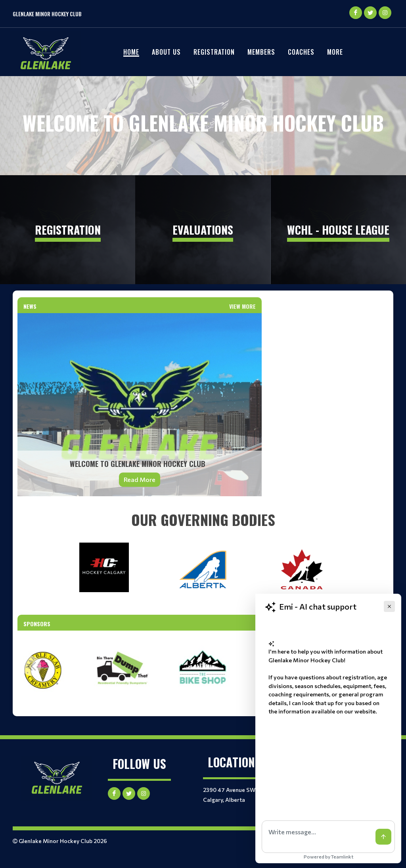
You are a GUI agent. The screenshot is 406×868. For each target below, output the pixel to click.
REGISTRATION (214, 52)
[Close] (389, 606)
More (335, 52)
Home (131, 52)
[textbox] (203, 520)
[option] (123, 670)
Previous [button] (31, 666)
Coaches (301, 52)
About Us (166, 52)
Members (261, 52)
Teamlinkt (342, 857)
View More (242, 306)
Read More (140, 479)
